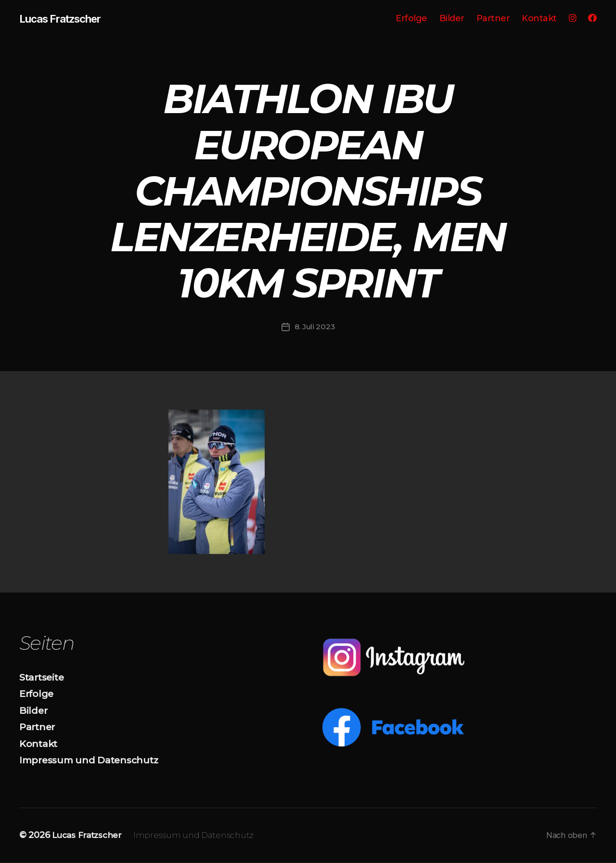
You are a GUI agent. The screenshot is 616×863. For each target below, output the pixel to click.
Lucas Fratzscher (65, 19)
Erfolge (411, 19)
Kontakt (539, 19)
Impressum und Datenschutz (94, 761)
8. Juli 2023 (315, 327)
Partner (493, 19)
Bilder (452, 19)
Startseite (44, 677)
